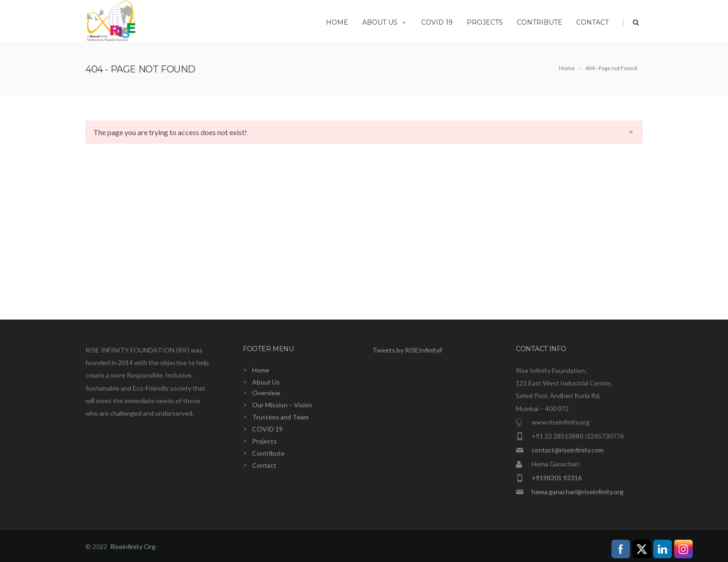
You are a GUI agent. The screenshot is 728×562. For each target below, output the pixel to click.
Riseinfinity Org (133, 546)
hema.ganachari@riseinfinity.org (578, 492)
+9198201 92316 (557, 478)
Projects (485, 22)
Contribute (539, 22)
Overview (266, 393)
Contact (592, 22)
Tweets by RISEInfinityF (408, 350)
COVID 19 (437, 22)
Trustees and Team (280, 417)
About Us (385, 22)
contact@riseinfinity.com (568, 450)
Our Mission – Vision (282, 405)
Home (337, 22)
